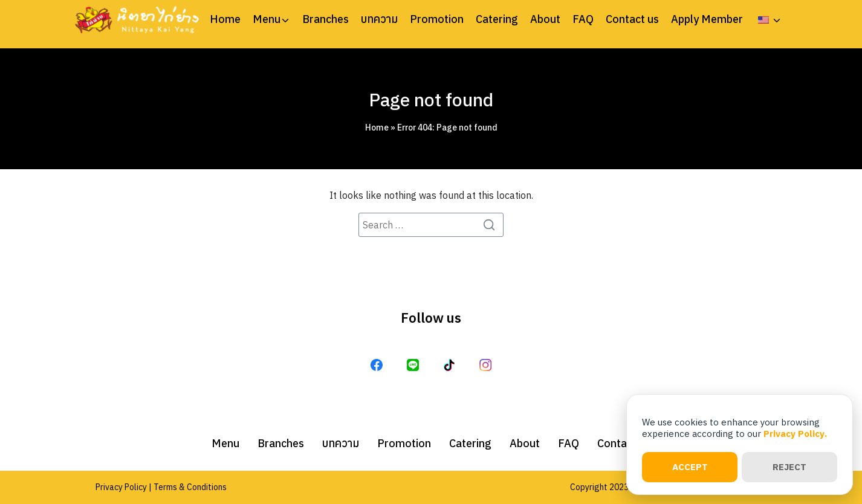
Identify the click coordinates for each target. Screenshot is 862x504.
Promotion (437, 20)
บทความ (379, 20)
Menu (267, 20)
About (545, 20)
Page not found (431, 99)
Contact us (632, 20)
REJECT (789, 467)
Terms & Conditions (190, 487)
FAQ (583, 20)
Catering (497, 20)
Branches (326, 20)
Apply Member (707, 20)
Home (225, 20)
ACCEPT (690, 467)
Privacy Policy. (795, 434)
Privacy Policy (121, 487)
